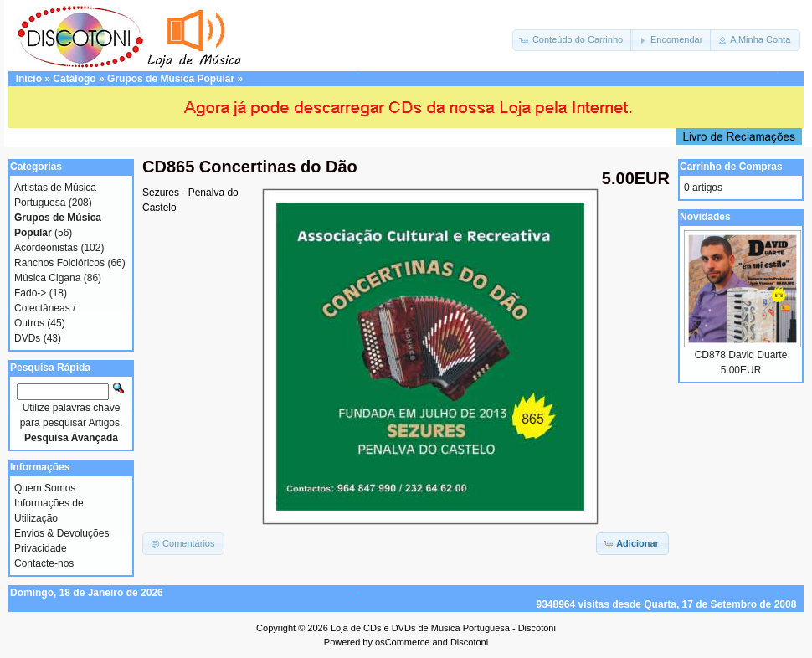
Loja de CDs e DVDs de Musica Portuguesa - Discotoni (443, 628)
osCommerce (402, 642)
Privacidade (41, 548)
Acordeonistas (46, 248)
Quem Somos (45, 488)
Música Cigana (47, 278)
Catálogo (74, 79)
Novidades (705, 217)
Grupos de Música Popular (171, 79)
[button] (573, 40)
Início (29, 79)
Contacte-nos (44, 563)
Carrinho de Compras (731, 167)
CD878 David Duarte (741, 355)
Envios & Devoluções (62, 533)
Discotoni (469, 642)
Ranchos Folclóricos (59, 263)
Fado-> (30, 293)
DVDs (27, 338)
